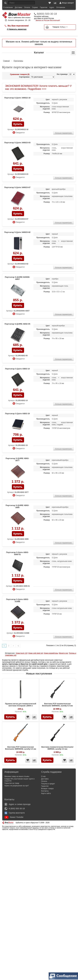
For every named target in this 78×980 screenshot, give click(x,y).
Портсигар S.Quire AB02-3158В (17, 600)
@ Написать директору (17, 29)
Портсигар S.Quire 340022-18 (17, 98)
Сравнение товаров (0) (20, 74)
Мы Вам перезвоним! (18, 26)
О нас (44, 776)
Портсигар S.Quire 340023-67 (17, 187)
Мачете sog (63, 653)
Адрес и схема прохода (17, 804)
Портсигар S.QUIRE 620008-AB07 (17, 278)
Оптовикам (61, 7)
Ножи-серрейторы (51, 653)
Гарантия (45, 786)
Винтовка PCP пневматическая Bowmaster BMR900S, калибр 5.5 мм (57, 705)
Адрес (52, 7)
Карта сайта (46, 793)
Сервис (35, 7)
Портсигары (18, 61)
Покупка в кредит (48, 784)
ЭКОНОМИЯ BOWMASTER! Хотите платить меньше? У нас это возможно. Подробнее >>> (38, 87)
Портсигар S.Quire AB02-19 (17, 414)
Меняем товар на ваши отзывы (17, 776)
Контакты (45, 791)
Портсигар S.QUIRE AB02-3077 (17, 459)
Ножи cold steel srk (36, 653)
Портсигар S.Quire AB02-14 (17, 369)
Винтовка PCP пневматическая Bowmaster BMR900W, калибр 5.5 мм (21, 748)
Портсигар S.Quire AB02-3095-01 (17, 553)
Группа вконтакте (15, 813)
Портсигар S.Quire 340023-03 (17, 143)
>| (18, 646)
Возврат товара (47, 789)
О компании (8, 7)
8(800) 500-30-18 (47, 14)
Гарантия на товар (12, 783)
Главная (6, 61)
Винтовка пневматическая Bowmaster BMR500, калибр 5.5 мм (57, 748)
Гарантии (44, 7)
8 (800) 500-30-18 (15, 809)
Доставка (18, 7)
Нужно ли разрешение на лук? (17, 786)
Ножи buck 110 (22, 653)
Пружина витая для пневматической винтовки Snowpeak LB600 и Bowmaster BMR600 (21, 706)
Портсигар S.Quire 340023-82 (17, 232)
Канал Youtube (14, 817)
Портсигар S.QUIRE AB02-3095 (17, 506)
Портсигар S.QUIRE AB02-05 (17, 324)
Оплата (27, 7)
